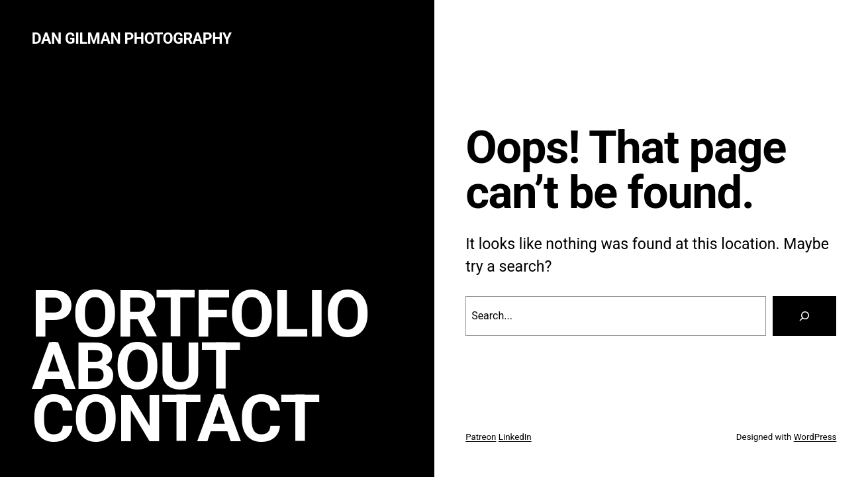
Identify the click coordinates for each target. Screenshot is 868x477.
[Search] (804, 316)
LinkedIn (515, 437)
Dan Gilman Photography (132, 39)
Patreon (481, 437)
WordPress (815, 437)
